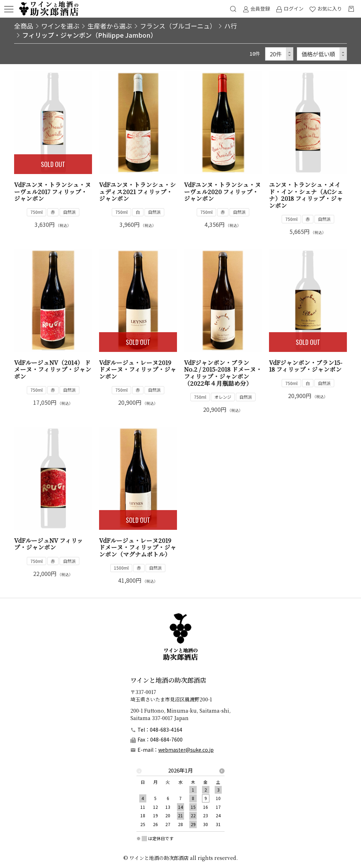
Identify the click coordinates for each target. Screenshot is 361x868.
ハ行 (231, 26)
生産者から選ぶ (110, 26)
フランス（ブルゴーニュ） (178, 26)
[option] (180, 799)
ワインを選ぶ (60, 26)
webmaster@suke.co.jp (186, 750)
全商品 (24, 26)
